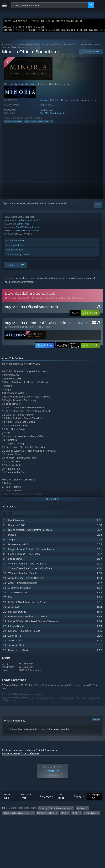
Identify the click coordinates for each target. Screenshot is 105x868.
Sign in (6, 205)
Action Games (26, 46)
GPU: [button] (75, 815)
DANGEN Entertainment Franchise (51, 46)
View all (96, 721)
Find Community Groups (17, 256)
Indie (34, 123)
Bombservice (46, 112)
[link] (68, 347)
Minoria (73, 46)
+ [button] (51, 123)
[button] (90, 315)
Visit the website (15, 242)
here (55, 731)
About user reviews (11, 755)
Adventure (18, 123)
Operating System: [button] (46, 815)
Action (8, 123)
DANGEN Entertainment (52, 115)
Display (78, 798)
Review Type (7, 798)
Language (45, 798)
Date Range (61, 798)
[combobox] (50, 5)
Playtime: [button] (81, 810)
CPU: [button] (63, 815)
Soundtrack (43, 123)
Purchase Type (26, 798)
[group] (52, 813)
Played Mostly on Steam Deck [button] (17, 815)
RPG (27, 123)
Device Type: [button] (90, 815)
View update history (15, 247)
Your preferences (31, 755)
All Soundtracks (9, 46)
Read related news (15, 252)
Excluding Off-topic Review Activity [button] (54, 810)
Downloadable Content (90, 46)
